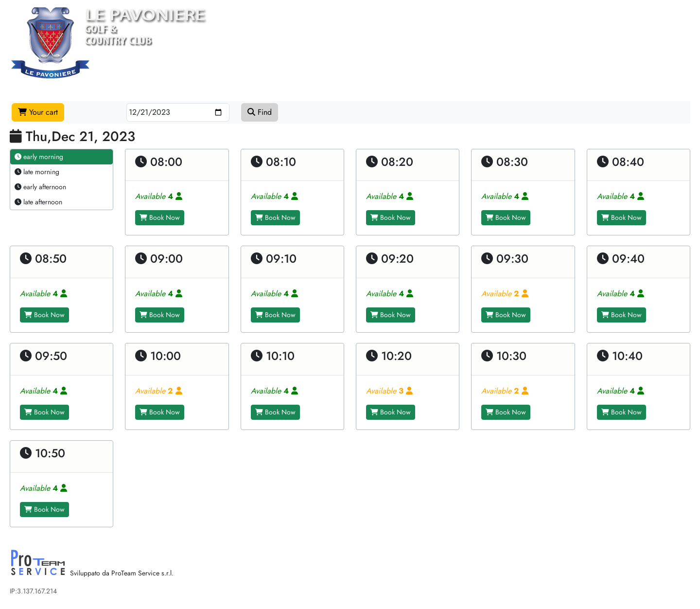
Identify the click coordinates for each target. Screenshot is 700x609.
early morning (39, 157)
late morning (37, 172)
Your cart (38, 112)
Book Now (160, 217)
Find (260, 112)
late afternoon (38, 202)
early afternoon (40, 187)
